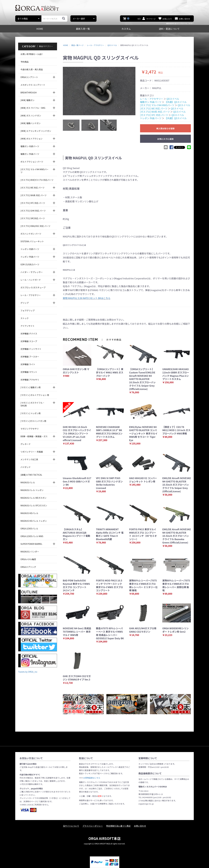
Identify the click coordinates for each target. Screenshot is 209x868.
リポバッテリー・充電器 (32, 452)
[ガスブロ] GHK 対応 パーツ (33, 211)
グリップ (25, 303)
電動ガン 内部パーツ (30, 146)
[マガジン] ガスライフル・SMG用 (33, 404)
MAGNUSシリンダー (30, 552)
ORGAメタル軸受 (28, 559)
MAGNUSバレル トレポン (32, 490)
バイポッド (26, 467)
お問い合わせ (140, 826)
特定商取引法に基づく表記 (118, 826)
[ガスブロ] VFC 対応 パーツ (33, 203)
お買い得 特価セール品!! (31, 54)
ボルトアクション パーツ (32, 162)
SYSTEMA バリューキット (32, 241)
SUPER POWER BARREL (31, 544)
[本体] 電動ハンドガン (31, 123)
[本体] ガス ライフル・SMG (33, 108)
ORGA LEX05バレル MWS (32, 536)
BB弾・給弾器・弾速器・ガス (34, 436)
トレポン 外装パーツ (30, 257)
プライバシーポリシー (93, 826)
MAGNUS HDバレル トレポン (34, 521)
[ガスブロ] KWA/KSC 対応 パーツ (35, 226)
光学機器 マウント (29, 372)
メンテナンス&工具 (29, 459)
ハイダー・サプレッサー (32, 272)
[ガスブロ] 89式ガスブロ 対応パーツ (37, 180)
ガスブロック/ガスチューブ (33, 287)
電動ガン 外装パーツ (30, 154)
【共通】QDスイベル (176, 102)
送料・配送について (169, 29)
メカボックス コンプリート (33, 85)
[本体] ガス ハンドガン (31, 116)
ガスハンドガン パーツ (31, 234)
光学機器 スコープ (29, 341)
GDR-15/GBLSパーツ (30, 264)
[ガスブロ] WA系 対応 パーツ (33, 195)
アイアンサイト (28, 326)
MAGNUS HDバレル (29, 513)
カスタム (126, 29)
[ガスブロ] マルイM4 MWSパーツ (34, 171)
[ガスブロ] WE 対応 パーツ (32, 188)
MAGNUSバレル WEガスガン (33, 498)
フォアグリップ (28, 310)
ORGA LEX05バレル (29, 529)
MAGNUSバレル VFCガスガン (34, 505)
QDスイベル (173, 99)
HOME (40, 29)
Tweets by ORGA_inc (28, 672)
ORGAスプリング (28, 567)
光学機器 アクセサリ (30, 380)
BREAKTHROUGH (29, 92)
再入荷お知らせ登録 (165, 128)
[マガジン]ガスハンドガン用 (33, 421)
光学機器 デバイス (29, 334)
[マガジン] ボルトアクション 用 (35, 395)
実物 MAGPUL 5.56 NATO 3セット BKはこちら (87, 298)
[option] (99, 91)
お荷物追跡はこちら (92, 778)
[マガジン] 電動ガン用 (31, 387)
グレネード (26, 444)
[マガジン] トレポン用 (31, 413)
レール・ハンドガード (31, 280)
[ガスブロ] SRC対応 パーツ (33, 218)
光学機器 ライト (28, 364)
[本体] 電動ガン (28, 100)
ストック (25, 318)
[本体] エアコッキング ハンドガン (36, 131)
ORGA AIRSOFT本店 (105, 838)
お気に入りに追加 (165, 139)
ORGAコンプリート (29, 77)
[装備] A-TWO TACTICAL (31, 475)
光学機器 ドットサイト (31, 349)
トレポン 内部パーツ (30, 249)
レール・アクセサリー (31, 295)
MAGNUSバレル (28, 482)
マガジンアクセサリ (30, 429)
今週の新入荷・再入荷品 (32, 69)
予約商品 (25, 62)
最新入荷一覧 (83, 29)
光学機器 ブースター (30, 357)
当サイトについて (71, 826)
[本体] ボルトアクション (31, 139)
